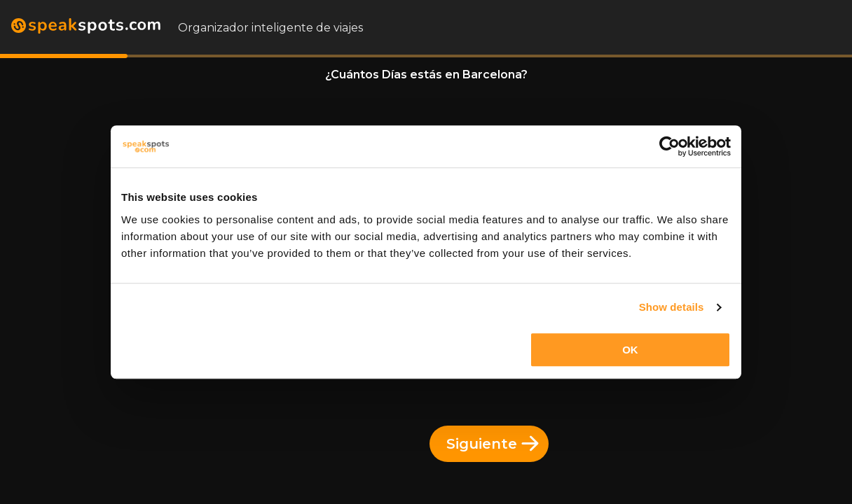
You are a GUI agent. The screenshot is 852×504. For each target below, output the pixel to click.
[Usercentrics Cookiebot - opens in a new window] (669, 146)
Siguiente (493, 444)
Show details (672, 307)
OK (630, 350)
